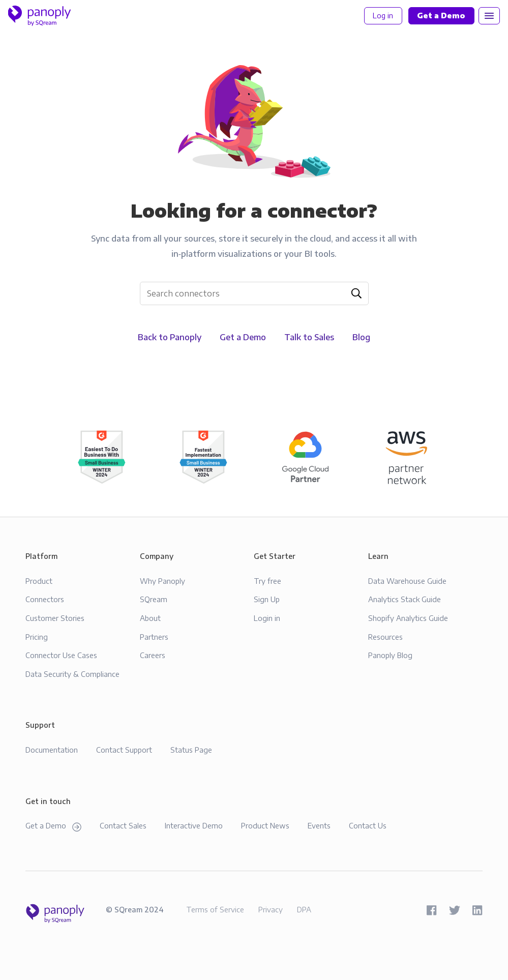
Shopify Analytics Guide (408, 618)
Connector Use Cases (61, 655)
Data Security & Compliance (72, 674)
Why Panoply (162, 581)
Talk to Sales (309, 337)
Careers (153, 655)
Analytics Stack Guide (405, 599)
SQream (154, 599)
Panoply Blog (390, 655)
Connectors (45, 599)
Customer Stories (55, 618)
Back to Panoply (170, 337)
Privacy (271, 909)
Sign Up (267, 599)
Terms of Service (215, 909)
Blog (361, 337)
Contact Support (124, 750)
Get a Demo (243, 337)
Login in (267, 618)
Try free (267, 581)
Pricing (37, 637)
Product (39, 581)
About (150, 618)
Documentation (52, 750)
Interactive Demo (194, 825)
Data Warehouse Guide (407, 581)
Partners (154, 637)
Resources (385, 637)
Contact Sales (123, 825)
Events (319, 825)
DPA (304, 909)
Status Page (191, 750)
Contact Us (368, 825)
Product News (265, 825)
